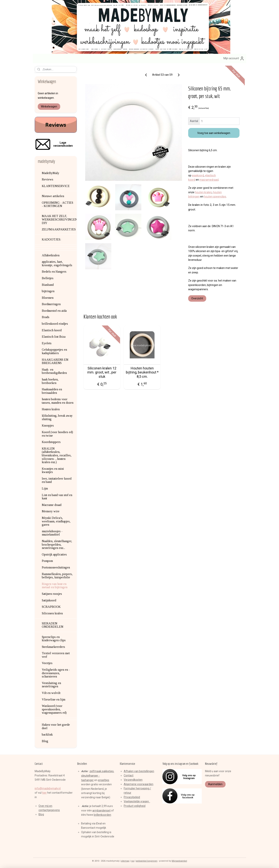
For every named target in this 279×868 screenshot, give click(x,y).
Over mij (44, 806)
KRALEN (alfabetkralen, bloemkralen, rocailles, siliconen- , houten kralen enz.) (57, 455)
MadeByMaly (51, 173)
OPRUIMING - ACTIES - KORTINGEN (58, 204)
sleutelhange (89, 776)
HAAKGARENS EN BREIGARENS (55, 361)
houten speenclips (215, 197)
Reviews (48, 179)
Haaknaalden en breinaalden (52, 391)
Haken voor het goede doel (56, 726)
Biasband (48, 285)
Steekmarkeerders (53, 647)
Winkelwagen (49, 106)
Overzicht (197, 298)
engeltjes (104, 780)
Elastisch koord (52, 330)
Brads (46, 317)
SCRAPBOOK (51, 607)
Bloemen (48, 298)
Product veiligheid (135, 806)
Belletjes (48, 278)
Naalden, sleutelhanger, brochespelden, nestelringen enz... (57, 544)
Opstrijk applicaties (54, 554)
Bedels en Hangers (54, 272)
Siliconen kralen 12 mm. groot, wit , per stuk (102, 372)
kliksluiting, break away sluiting (57, 417)
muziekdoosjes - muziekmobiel (52, 533)
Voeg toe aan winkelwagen (214, 133)
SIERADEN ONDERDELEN (53, 625)
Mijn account (234, 58)
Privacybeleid (132, 797)
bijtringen (48, 291)
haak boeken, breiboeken (50, 381)
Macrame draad (52, 505)
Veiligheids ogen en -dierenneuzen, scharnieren (56, 673)
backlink (47, 734)
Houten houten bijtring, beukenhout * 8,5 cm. (142, 372)
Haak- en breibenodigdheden (54, 371)
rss (133, 861)
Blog (45, 741)
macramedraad (209, 180)
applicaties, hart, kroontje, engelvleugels (57, 263)
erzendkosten (134, 780)
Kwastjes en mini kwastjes (53, 470)
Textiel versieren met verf (56, 655)
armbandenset (101, 810)
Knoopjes (48, 425)
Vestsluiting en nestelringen (51, 685)
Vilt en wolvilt (51, 693)
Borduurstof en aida (54, 311)
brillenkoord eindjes (55, 324)
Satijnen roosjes (52, 594)
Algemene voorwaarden (139, 784)
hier (44, 793)
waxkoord (198, 175)
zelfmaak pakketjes (102, 771)
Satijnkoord (49, 600)
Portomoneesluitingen (56, 567)
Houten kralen (51, 409)
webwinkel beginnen (147, 861)
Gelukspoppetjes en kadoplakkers (54, 351)
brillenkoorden (102, 815)
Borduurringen (51, 304)
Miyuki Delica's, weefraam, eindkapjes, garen (56, 521)
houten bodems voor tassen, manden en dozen (58, 401)
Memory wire (51, 511)
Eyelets (47, 343)
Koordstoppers (51, 442)
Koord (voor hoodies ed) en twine (57, 434)
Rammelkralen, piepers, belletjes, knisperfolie (57, 576)
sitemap (125, 861)
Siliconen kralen (52, 613)
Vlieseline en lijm (54, 699)
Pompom (47, 561)
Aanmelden (215, 784)
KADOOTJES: (51, 239)
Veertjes (47, 663)
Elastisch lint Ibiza (54, 337)
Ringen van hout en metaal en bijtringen (55, 586)
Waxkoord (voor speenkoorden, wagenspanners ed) (54, 709)
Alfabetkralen (51, 255)
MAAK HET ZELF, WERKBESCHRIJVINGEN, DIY (59, 219)
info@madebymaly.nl (48, 788)
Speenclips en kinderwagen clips (54, 639)
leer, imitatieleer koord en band (57, 480)
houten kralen (203, 192)
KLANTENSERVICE (56, 186)
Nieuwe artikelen (53, 196)
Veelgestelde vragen (137, 801)
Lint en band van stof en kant (57, 497)
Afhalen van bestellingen (139, 771)
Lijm (45, 488)
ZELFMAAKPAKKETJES (59, 229)
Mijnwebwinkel (179, 861)
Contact (129, 775)
